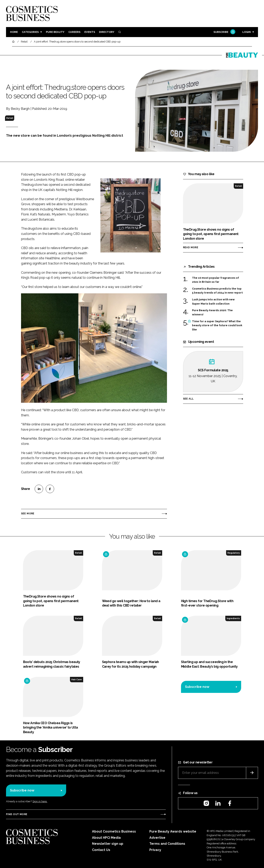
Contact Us (101, 850)
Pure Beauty (55, 32)
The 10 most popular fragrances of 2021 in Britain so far (215, 280)
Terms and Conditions (167, 844)
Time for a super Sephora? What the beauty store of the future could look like (217, 325)
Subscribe (224, 32)
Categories (30, 32)
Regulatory (234, 553)
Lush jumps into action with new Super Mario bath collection (213, 302)
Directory (107, 32)
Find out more (17, 814)
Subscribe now (197, 687)
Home (14, 32)
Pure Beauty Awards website (173, 831)
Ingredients (233, 618)
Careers (74, 32)
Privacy (155, 850)
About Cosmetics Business (114, 831)
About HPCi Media (106, 838)
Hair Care (77, 679)
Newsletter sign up (108, 844)
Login (247, 32)
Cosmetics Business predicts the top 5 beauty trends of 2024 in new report (217, 291)
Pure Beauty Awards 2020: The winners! (212, 312)
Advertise (157, 838)
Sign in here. (40, 801)
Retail (10, 118)
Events (90, 32)
